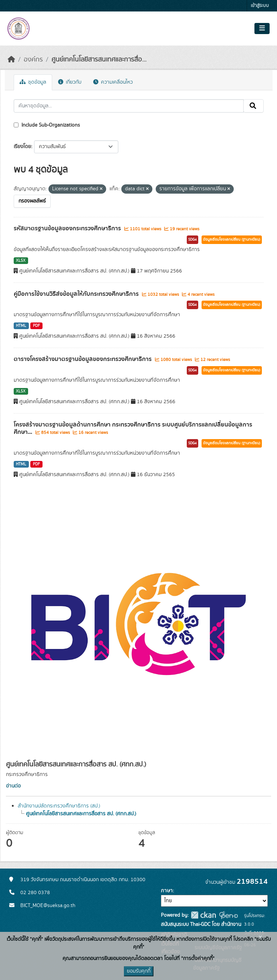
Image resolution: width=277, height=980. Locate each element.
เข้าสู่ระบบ (260, 6)
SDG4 (192, 240)
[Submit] (254, 106)
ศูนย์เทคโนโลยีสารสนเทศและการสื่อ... (99, 60)
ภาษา (167, 891)
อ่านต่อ (13, 786)
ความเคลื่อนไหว (113, 82)
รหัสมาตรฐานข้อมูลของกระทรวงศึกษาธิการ (68, 228)
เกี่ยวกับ (70, 82)
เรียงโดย (22, 147)
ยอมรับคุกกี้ (139, 971)
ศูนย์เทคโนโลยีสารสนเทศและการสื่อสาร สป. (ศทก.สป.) (81, 814)
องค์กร (33, 60)
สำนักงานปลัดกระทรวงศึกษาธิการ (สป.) (59, 806)
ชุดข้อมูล (33, 82)
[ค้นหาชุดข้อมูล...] (129, 106)
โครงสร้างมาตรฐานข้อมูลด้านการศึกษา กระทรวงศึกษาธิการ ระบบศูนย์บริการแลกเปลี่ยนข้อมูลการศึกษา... (133, 429)
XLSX (21, 261)
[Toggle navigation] (262, 29)
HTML (21, 326)
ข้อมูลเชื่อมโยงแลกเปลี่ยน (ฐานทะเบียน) (232, 240)
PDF (36, 326)
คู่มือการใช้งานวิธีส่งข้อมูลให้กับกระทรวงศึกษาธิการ (77, 294)
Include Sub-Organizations (47, 125)
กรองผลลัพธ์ (32, 201)
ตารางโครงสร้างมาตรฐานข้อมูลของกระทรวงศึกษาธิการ (83, 359)
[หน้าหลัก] (11, 60)
